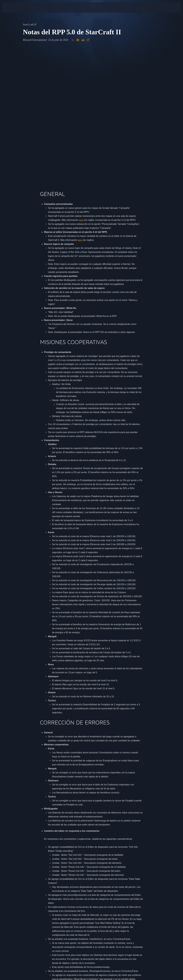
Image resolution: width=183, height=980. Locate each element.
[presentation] (11, 7)
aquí (81, 85)
